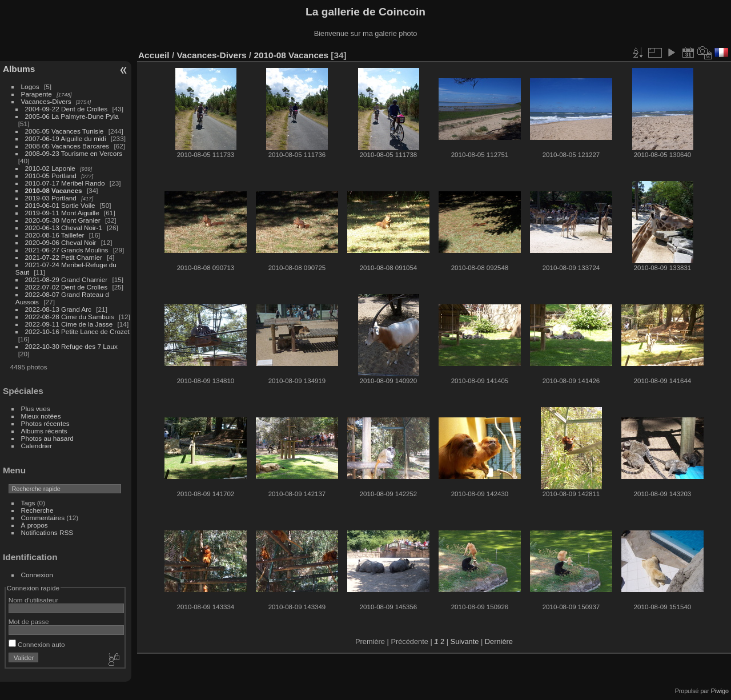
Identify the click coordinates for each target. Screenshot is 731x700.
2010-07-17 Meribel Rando (65, 183)
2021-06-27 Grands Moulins (67, 250)
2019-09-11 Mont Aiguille (62, 213)
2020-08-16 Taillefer (55, 235)
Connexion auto (37, 644)
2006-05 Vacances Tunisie (65, 131)
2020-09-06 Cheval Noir (61, 242)
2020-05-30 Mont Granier (63, 220)
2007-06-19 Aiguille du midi (66, 138)
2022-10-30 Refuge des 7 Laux (71, 346)
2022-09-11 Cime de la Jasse (69, 324)
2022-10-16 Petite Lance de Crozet (77, 331)
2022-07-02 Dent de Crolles (67, 287)
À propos (35, 525)
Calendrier (37, 446)
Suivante (465, 641)
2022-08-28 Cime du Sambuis (70, 317)
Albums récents (44, 431)
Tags (28, 503)
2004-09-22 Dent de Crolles (67, 109)
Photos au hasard (47, 438)
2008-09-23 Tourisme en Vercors (74, 153)
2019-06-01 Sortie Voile (60, 205)
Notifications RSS (47, 532)
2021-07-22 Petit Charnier (64, 257)
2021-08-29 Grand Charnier (67, 279)
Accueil (154, 55)
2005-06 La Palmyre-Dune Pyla (72, 116)
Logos (30, 87)
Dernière (499, 641)
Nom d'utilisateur (33, 600)
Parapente (37, 94)
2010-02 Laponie (50, 168)
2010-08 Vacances (54, 190)
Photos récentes (45, 423)
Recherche (37, 510)
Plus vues (36, 409)
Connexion (37, 575)
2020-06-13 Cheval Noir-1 (64, 228)
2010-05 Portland (51, 176)
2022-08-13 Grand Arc (58, 309)
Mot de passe (29, 621)
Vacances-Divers (46, 101)
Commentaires (43, 518)
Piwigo (720, 691)
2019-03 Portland (51, 198)
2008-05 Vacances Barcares (67, 146)
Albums (19, 69)
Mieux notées (41, 416)
